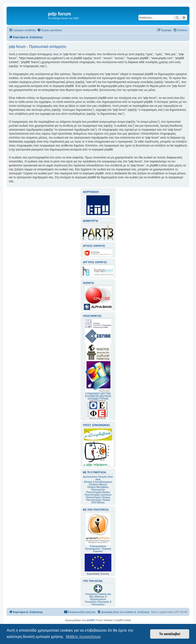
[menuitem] (49, 30)
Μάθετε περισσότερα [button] (83, 637)
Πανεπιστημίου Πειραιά (98, 500)
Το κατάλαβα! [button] (170, 634)
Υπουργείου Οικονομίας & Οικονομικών (98, 603)
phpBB (90, 620)
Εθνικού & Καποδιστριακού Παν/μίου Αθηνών (98, 483)
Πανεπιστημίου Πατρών (98, 497)
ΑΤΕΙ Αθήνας (98, 503)
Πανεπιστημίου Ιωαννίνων (98, 495)
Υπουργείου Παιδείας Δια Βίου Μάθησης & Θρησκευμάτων (98, 597)
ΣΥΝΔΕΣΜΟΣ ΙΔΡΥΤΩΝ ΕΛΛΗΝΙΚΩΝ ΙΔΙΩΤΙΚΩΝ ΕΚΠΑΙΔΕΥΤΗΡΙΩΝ (98, 396)
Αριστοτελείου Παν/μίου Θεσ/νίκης (98, 478)
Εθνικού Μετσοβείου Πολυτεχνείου (98, 488)
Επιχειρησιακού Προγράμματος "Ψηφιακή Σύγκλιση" (98, 533)
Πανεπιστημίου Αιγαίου (98, 492)
